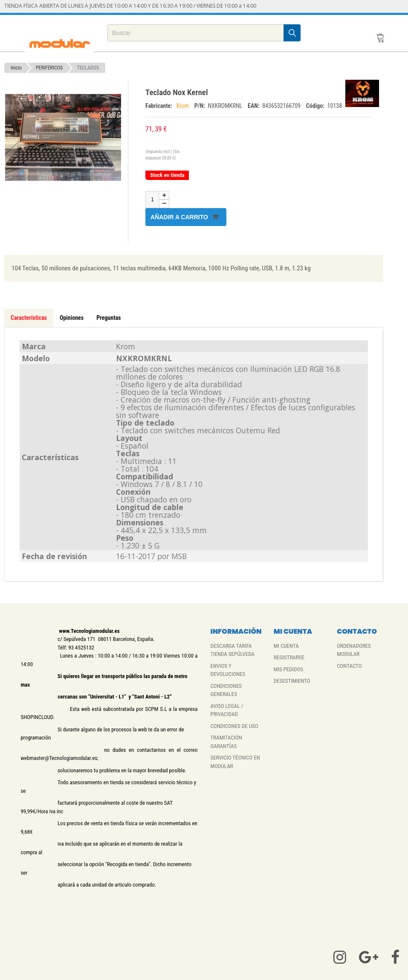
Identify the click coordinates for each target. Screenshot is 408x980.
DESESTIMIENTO (292, 681)
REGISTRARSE (289, 657)
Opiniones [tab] (72, 318)
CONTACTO (349, 666)
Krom (184, 106)
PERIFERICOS (49, 68)
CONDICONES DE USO (234, 726)
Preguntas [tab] (109, 318)
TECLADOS (88, 68)
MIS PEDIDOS (288, 669)
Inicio (16, 68)
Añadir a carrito (184, 217)
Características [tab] (29, 318)
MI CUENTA (286, 646)
